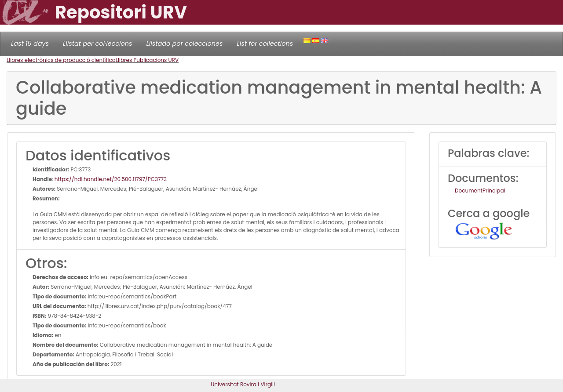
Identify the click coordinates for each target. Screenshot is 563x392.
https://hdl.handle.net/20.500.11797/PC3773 (111, 179)
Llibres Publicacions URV (147, 60)
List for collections (265, 44)
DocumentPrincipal (480, 191)
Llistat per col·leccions (98, 44)
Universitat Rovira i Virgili (243, 384)
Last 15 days (30, 44)
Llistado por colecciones (185, 44)
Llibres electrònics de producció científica (61, 60)
